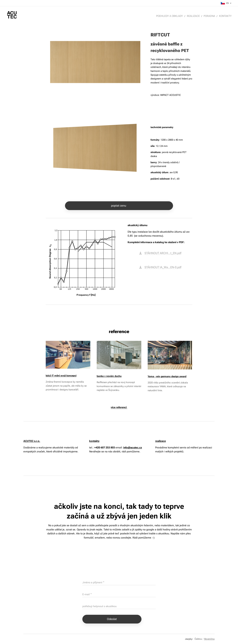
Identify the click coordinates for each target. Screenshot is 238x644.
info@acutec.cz (133, 448)
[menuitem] (172, 16)
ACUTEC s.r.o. (32, 441)
